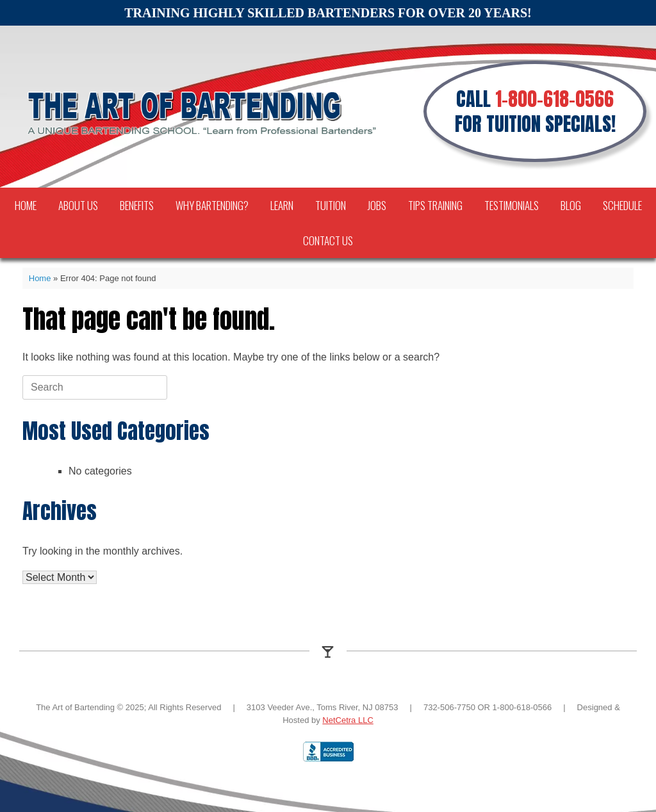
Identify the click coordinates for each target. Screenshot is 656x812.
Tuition (331, 205)
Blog (571, 205)
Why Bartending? (212, 205)
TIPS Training (435, 205)
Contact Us (328, 240)
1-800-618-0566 (554, 99)
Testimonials (512, 205)
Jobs (377, 205)
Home (26, 205)
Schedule (622, 205)
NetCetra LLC (348, 720)
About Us (78, 205)
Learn (282, 205)
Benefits (137, 205)
